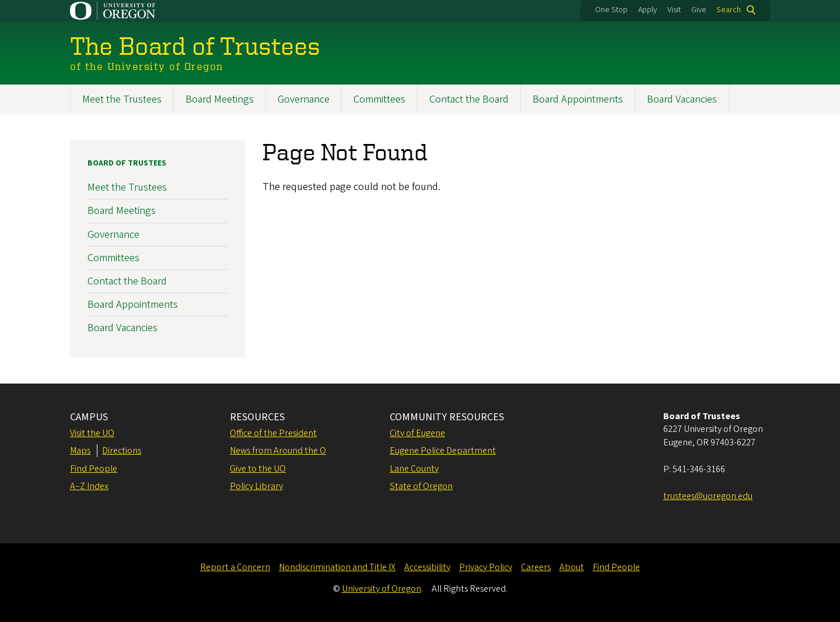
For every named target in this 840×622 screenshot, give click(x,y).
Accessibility (427, 567)
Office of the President (273, 433)
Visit (674, 10)
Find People (94, 469)
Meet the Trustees (122, 99)
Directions (122, 451)
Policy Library (256, 486)
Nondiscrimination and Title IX (337, 567)
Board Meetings (220, 99)
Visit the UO (92, 433)
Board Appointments (578, 99)
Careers (536, 567)
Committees (379, 99)
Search (729, 10)
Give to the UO (258, 469)
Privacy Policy (486, 567)
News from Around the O (278, 451)
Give (699, 10)
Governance (304, 99)
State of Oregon (421, 486)
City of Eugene (417, 433)
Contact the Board (469, 99)
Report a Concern (235, 567)
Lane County (414, 469)
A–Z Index (89, 486)
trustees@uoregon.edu (708, 496)
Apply (647, 10)
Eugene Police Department (443, 451)
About (572, 567)
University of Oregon (381, 589)
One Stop (611, 10)
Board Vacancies (682, 99)
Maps (80, 451)
